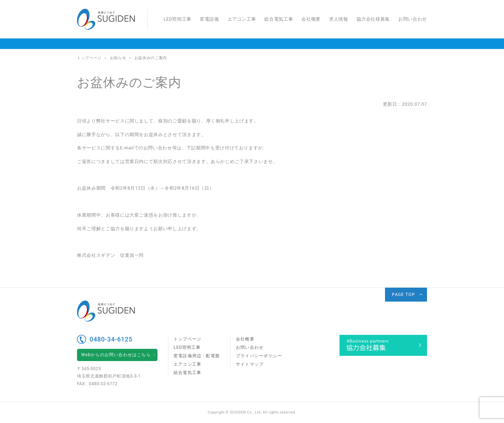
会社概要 (311, 19)
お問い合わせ (413, 19)
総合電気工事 (279, 19)
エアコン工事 (242, 19)
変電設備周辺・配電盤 (197, 356)
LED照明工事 (177, 19)
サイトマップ (250, 364)
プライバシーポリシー (259, 356)
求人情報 (339, 19)
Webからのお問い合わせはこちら (116, 355)
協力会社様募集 (373, 19)
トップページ (187, 339)
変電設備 (209, 19)
